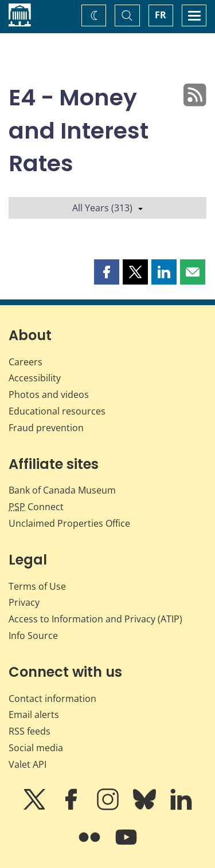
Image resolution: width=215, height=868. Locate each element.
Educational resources (57, 411)
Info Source (33, 636)
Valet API (28, 764)
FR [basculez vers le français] (161, 15)
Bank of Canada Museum (62, 490)
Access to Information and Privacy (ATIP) (95, 619)
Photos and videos (49, 394)
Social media (36, 748)
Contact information (52, 699)
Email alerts (34, 715)
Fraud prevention (46, 428)
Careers (26, 362)
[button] (107, 272)
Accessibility (35, 378)
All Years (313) (107, 208)
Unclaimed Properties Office (69, 523)
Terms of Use (37, 586)
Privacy (24, 602)
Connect (36, 507)
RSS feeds (30, 731)
